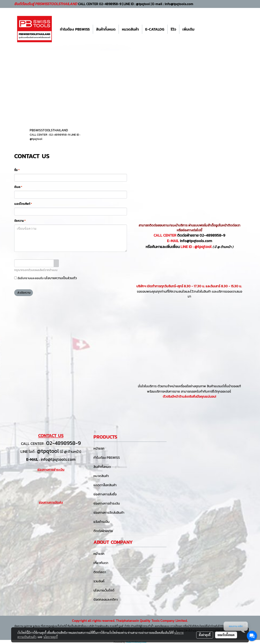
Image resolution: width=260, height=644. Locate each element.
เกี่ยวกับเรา (101, 563)
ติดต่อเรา (100, 572)
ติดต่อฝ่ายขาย (103, 531)
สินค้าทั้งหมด (106, 29)
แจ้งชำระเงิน (101, 522)
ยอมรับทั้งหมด (226, 635)
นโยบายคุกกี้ (51, 637)
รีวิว (173, 29)
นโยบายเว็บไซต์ (104, 590)
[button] (201, 29)
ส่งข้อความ (24, 293)
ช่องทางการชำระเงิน (107, 503)
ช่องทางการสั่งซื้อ (105, 494)
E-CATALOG (155, 29)
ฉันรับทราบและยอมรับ (45, 278)
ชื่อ (17, 170)
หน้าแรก (99, 448)
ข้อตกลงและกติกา (106, 599)
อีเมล (18, 187)
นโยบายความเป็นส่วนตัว (61, 278)
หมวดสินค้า (130, 29)
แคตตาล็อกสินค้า (105, 485)
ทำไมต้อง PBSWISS (75, 29)
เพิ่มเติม (188, 29)
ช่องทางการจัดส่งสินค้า (109, 512)
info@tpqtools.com (196, 241)
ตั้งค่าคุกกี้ (205, 635)
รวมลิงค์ (99, 581)
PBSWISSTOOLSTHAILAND (49, 130)
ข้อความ (20, 221)
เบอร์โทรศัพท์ (23, 204)
